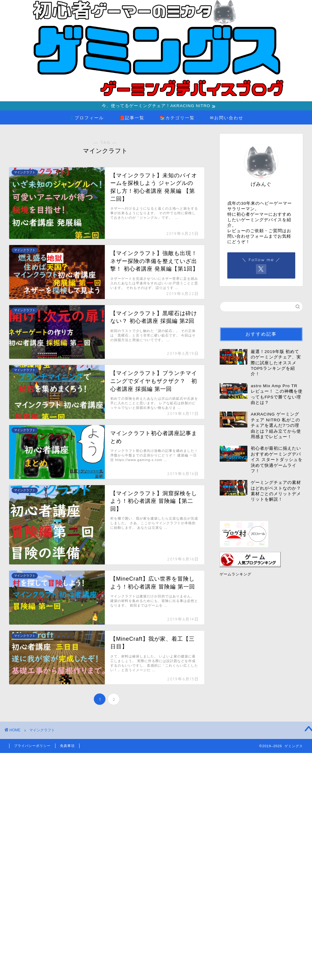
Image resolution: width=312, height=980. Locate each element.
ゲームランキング (236, 575)
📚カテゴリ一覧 (177, 119)
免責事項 (67, 747)
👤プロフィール (86, 119)
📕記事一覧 (132, 119)
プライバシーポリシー (32, 747)
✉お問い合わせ (227, 119)
